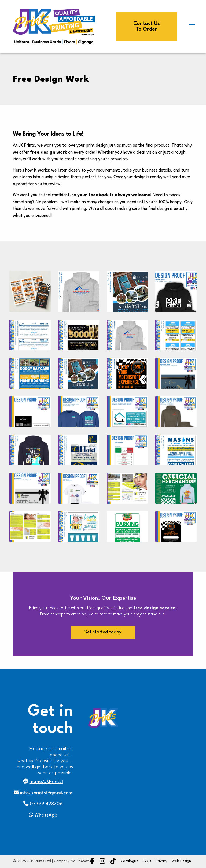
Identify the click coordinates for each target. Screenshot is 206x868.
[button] (192, 27)
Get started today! (103, 632)
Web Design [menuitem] (181, 861)
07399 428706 (46, 804)
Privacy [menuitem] (161, 861)
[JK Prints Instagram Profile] (102, 862)
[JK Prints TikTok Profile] (113, 862)
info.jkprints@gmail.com (46, 793)
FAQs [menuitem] (147, 861)
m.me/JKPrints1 (46, 782)
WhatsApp (46, 815)
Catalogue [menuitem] (130, 861)
